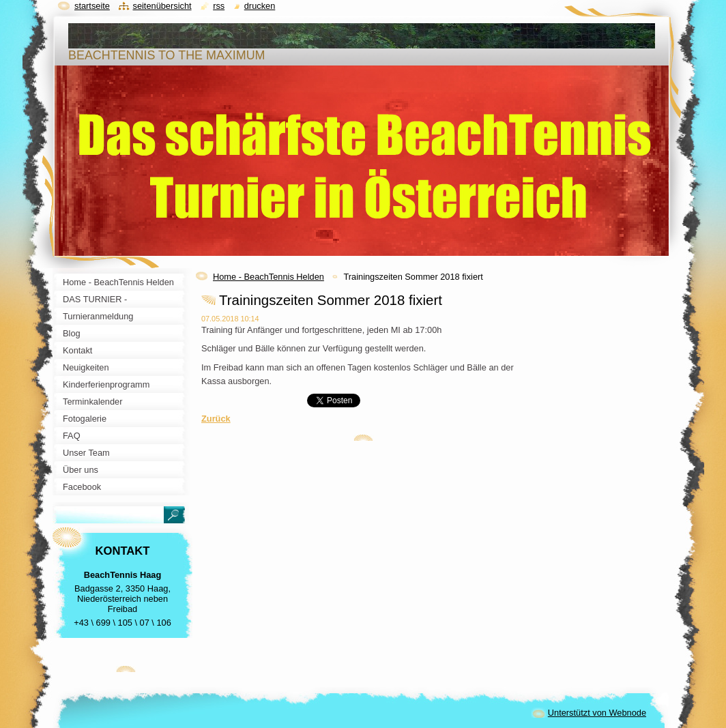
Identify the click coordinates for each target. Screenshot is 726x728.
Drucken (260, 6)
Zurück (216, 419)
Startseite (92, 6)
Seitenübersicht (162, 6)
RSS (219, 6)
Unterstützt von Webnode (597, 713)
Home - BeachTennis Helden (268, 277)
